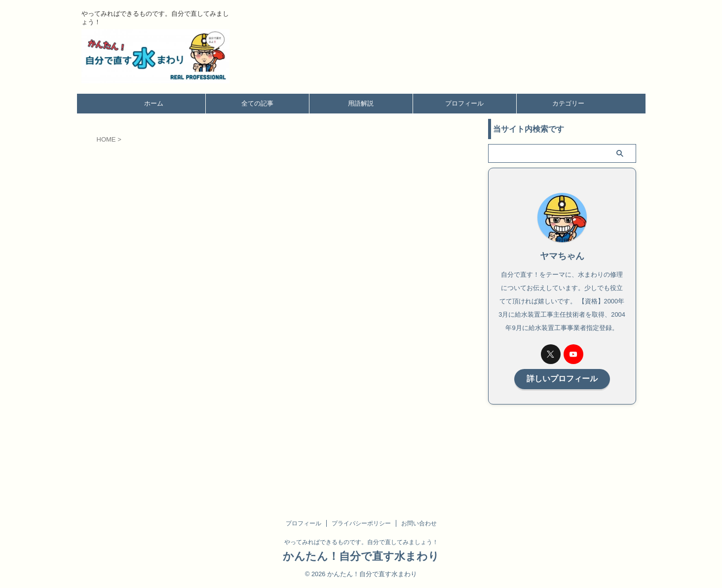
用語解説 (361, 103)
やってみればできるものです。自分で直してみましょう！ (361, 542)
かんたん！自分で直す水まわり (361, 556)
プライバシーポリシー (361, 523)
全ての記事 (257, 103)
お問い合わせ (419, 523)
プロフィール (464, 103)
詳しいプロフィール (562, 378)
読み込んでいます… (255, 309)
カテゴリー (568, 103)
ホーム (154, 103)
